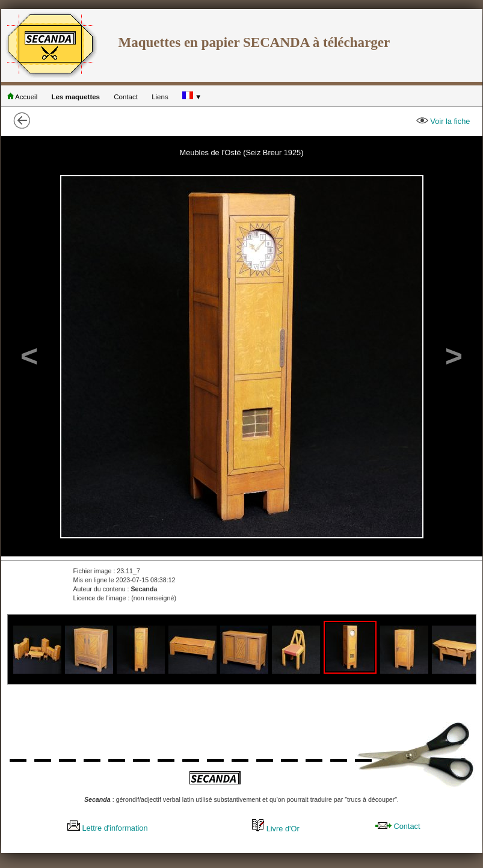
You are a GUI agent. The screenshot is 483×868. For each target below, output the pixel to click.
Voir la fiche (443, 121)
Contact (126, 97)
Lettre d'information (108, 828)
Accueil (23, 97)
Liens (160, 97)
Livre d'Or (276, 829)
